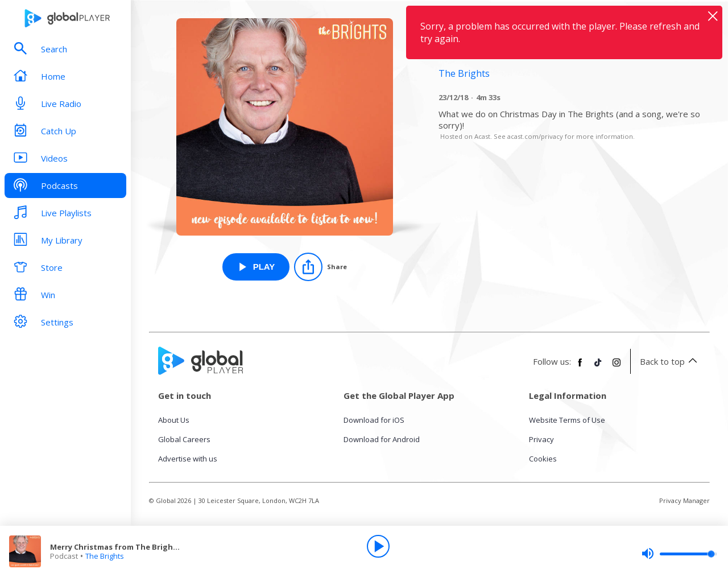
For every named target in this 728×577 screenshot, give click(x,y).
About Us (174, 420)
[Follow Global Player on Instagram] (617, 367)
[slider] (679, 554)
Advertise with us (188, 459)
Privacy (541, 439)
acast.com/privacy (535, 136)
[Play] (378, 546)
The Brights (105, 556)
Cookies (543, 459)
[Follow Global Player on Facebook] (580, 367)
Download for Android (382, 439)
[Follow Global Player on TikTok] (598, 367)
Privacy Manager (684, 500)
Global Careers (184, 439)
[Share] (320, 267)
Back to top (670, 361)
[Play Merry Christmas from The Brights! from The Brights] (256, 267)
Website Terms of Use (567, 420)
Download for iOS (374, 420)
